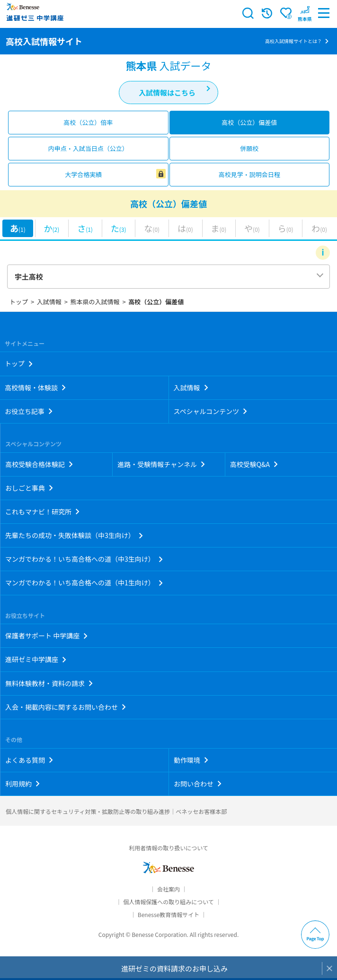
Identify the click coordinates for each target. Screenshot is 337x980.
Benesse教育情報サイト (168, 914)
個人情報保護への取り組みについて (168, 902)
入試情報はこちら (167, 93)
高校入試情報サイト (44, 41)
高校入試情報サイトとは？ (293, 41)
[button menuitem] (305, 13)
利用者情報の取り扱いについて (168, 848)
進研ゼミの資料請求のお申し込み (174, 968)
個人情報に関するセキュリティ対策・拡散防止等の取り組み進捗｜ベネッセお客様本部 (116, 811)
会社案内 (168, 889)
